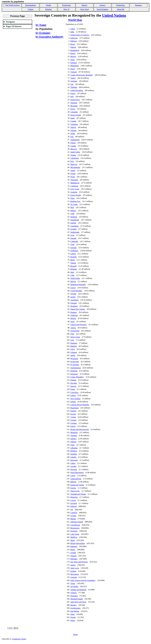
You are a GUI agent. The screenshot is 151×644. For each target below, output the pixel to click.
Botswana (74, 460)
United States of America (80, 35)
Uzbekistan (75, 158)
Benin (73, 260)
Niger (72, 198)
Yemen (73, 174)
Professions (67, 5)
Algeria (73, 127)
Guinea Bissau (76, 479)
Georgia (73, 420)
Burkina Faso (75, 201)
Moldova (74, 451)
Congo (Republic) (77, 377)
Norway (73, 386)
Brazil (73, 44)
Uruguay (74, 423)
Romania (74, 217)
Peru (72, 161)
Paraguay (74, 343)
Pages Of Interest (14, 26)
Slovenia (74, 469)
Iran (72, 84)
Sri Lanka (74, 204)
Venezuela (74, 180)
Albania (73, 442)
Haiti (72, 272)
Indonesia (74, 38)
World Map (75, 20)
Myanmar (74, 106)
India (72, 32)
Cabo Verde (75, 534)
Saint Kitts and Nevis (78, 602)
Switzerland (75, 331)
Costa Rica (74, 392)
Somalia (73, 248)
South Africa (75, 100)
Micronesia (75, 574)
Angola (73, 155)
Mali (72, 207)
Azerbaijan (74, 300)
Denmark (74, 371)
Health (49, 5)
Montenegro (75, 528)
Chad (72, 244)
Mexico (73, 56)
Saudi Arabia (75, 152)
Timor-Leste (75, 491)
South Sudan (75, 278)
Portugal (74, 303)
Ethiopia (74, 63)
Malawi (73, 211)
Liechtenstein (75, 608)
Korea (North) (76, 195)
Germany (74, 81)
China (73, 29)
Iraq (72, 137)
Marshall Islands (77, 599)
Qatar (72, 445)
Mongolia (74, 432)
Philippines (75, 66)
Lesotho (73, 466)
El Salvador (75, 365)
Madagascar (75, 183)
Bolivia (73, 281)
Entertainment (31, 5)
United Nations (114, 15)
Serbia (73, 355)
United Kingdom (77, 90)
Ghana (73, 171)
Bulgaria (74, 346)
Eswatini (74, 503)
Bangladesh (75, 50)
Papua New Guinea (78, 309)
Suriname (74, 531)
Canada (73, 146)
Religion (48, 9)
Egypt (73, 69)
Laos (72, 340)
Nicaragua (74, 359)
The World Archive (13, 5)
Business (139, 5)
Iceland (73, 553)
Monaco (73, 605)
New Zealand (75, 399)
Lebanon (74, 352)
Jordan (73, 297)
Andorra (73, 593)
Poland (73, 143)
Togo (72, 334)
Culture (31, 9)
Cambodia (74, 241)
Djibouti (73, 506)
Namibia (74, 454)
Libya (73, 349)
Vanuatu (73, 556)
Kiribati (73, 571)
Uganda (73, 121)
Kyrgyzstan (75, 362)
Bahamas (74, 546)
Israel (72, 322)
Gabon (73, 463)
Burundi (73, 266)
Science (102, 5)
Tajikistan (74, 315)
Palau (72, 614)
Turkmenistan (75, 368)
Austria (73, 328)
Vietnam (74, 72)
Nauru (73, 620)
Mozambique (75, 167)
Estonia (73, 488)
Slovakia (74, 383)
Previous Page (18, 16)
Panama (73, 411)
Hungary (74, 312)
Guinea (73, 254)
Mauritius (74, 497)
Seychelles (74, 586)
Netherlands (75, 232)
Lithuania (74, 448)
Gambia (73, 457)
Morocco (74, 149)
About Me (120, 9)
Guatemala (74, 226)
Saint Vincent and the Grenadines (83, 580)
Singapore (74, 374)
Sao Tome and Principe (79, 562)
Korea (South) (76, 115)
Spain (72, 118)
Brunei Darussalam (78, 543)
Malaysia (74, 164)
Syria (72, 235)
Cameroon (74, 186)
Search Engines (102, 9)
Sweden (73, 294)
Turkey (73, 78)
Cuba (72, 275)
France (73, 93)
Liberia (73, 395)
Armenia (74, 436)
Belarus (73, 318)
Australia (74, 192)
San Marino (75, 611)
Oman (73, 389)
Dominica (74, 596)
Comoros (74, 513)
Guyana (73, 516)
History (84, 5)
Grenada (74, 577)
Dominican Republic (78, 285)
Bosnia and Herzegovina (80, 429)
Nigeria (73, 47)
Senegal (73, 238)
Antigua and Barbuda (78, 590)
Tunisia (73, 263)
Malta (73, 540)
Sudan (73, 134)
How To (66, 9)
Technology (120, 5)
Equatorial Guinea (77, 485)
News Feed (84, 9)
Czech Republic (76, 291)
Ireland (73, 402)
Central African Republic (80, 405)
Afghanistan (75, 140)
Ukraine (73, 130)
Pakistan (74, 41)
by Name (41, 25)
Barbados (74, 559)
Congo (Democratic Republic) (82, 75)
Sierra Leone (75, 337)
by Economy (43, 33)
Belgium (74, 269)
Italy (72, 97)
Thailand (74, 87)
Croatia (73, 417)
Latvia (73, 476)
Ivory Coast (75, 189)
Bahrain (73, 482)
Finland (73, 380)
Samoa (73, 565)
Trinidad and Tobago (78, 494)
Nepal (73, 177)
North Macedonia (77, 473)
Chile (72, 214)
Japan (72, 60)
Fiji (72, 510)
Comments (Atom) (19, 639)
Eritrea (73, 426)
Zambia (73, 223)
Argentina (74, 124)
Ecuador (73, 229)
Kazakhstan (75, 220)
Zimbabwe (74, 251)
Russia (73, 53)
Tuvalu (73, 617)
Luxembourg (75, 525)
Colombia (74, 112)
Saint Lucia (75, 568)
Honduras (74, 306)
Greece (73, 288)
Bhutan (73, 519)
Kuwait (73, 414)
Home (75, 634)
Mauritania (74, 408)
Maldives (74, 537)
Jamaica (73, 439)
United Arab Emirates (79, 325)
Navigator (10, 22)
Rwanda (73, 257)
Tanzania (74, 103)
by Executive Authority (49, 37)
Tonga (73, 583)
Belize (73, 550)
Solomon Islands (77, 522)
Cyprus (73, 500)
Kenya (73, 109)
